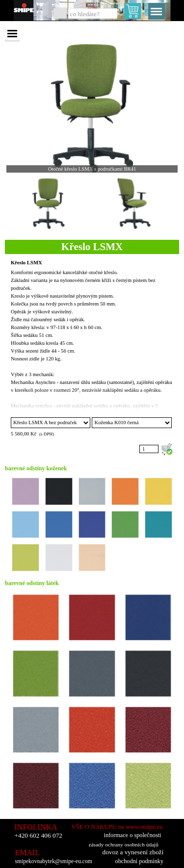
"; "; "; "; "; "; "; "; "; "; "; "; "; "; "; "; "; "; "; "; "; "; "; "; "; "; (131, 423)
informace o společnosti (133, 835)
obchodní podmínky (140, 861)
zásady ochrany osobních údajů (124, 844)
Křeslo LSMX (26, 263)
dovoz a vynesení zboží (133, 852)
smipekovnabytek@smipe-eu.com (54, 861)
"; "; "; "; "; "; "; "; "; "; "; (51, 423)
